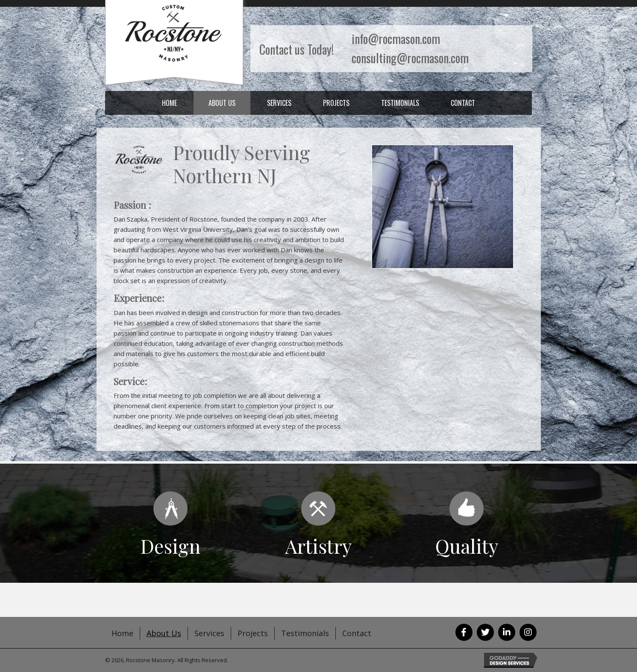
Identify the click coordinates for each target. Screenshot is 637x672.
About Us (164, 633)
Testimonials (305, 633)
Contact (357, 633)
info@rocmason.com (396, 39)
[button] (464, 632)
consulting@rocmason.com (410, 58)
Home (122, 633)
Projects (253, 633)
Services (209, 633)
